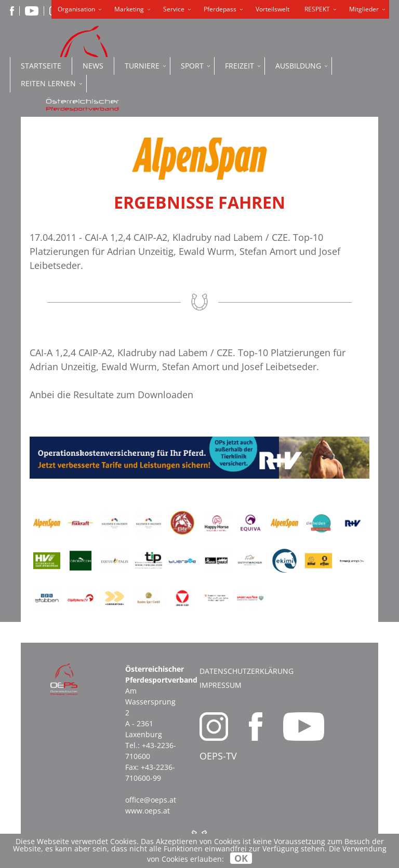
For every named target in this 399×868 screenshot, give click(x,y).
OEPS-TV (218, 756)
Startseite (41, 66)
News (93, 66)
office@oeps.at (151, 800)
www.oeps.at (148, 811)
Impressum (221, 685)
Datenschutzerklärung (247, 671)
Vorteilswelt (272, 9)
